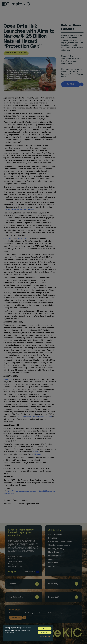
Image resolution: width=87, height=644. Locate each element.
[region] (28, 633)
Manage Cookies (45, 637)
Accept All (45, 628)
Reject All (45, 633)
